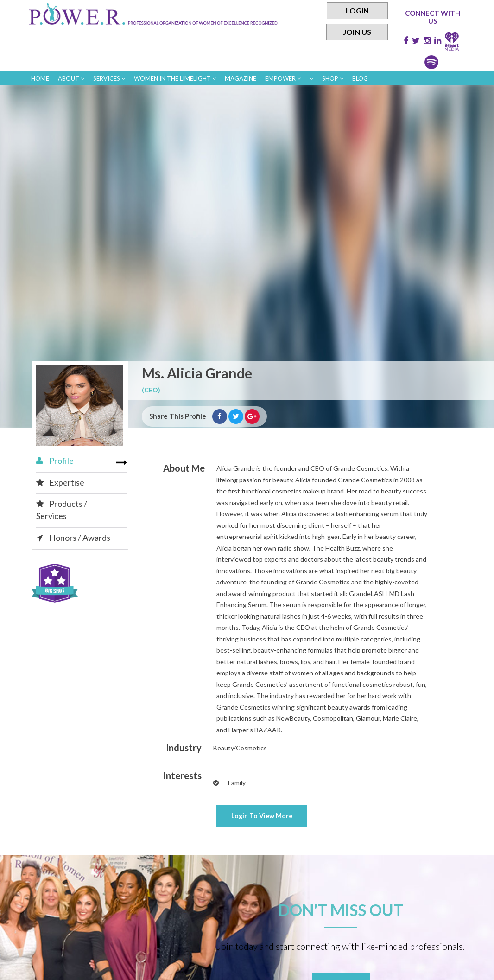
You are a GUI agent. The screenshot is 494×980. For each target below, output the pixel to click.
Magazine (241, 78)
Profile (55, 461)
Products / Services (62, 510)
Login (357, 10)
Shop (333, 78)
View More (262, 816)
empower (283, 78)
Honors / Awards (73, 538)
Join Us (357, 32)
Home (40, 78)
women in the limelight (175, 78)
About (71, 78)
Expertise (60, 482)
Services (109, 78)
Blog (360, 78)
